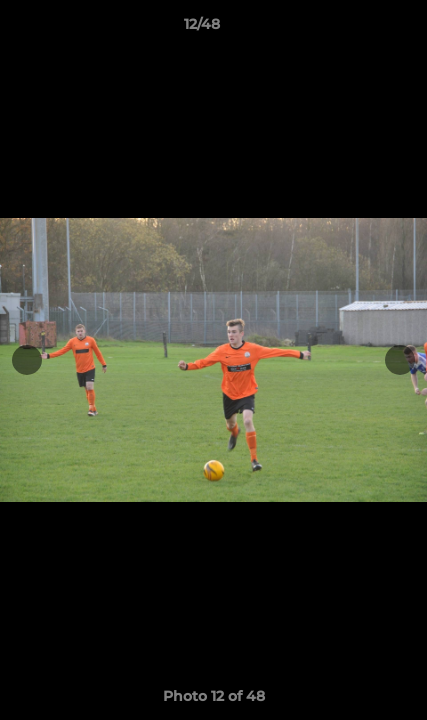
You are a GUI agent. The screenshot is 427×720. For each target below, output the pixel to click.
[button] (355, 29)
